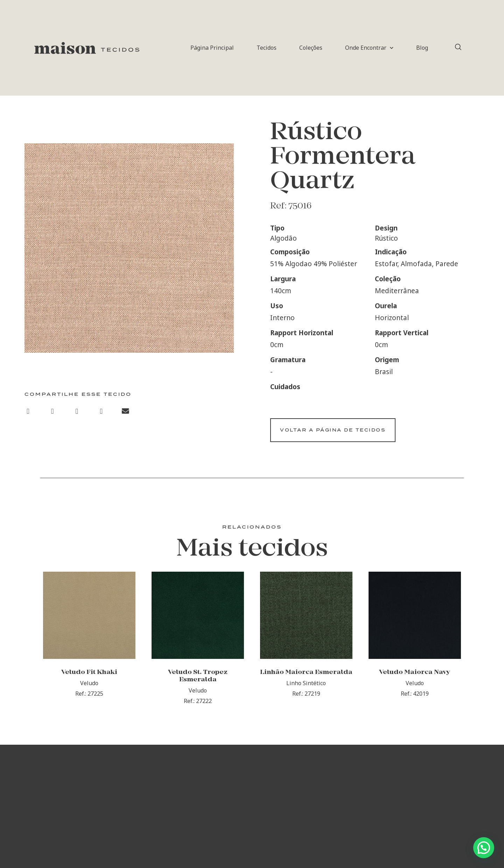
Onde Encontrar (369, 48)
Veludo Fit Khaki (89, 678)
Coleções (311, 48)
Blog (422, 48)
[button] (28, 412)
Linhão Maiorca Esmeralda (306, 678)
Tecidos (267, 48)
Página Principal (212, 48)
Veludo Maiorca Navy (415, 678)
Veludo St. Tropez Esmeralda (198, 681)
